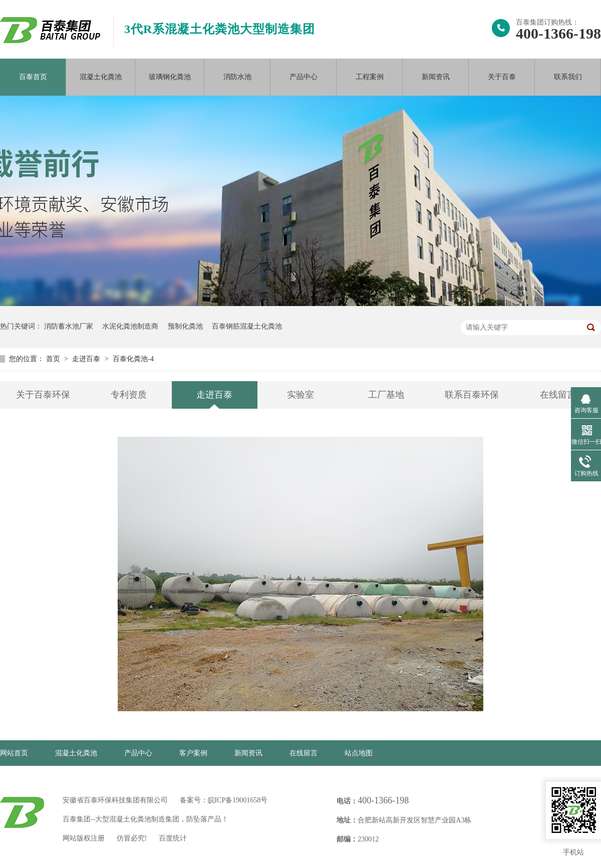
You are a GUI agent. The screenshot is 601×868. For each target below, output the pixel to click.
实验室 (300, 395)
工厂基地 (386, 395)
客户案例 (193, 753)
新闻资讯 (436, 77)
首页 (54, 359)
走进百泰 (87, 359)
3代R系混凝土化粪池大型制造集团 (220, 29)
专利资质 (129, 395)
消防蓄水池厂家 (69, 326)
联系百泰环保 (472, 395)
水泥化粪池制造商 (130, 326)
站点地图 (359, 753)
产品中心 (304, 77)
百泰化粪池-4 (133, 359)
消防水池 (237, 77)
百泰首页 (33, 77)
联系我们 (568, 77)
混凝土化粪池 (101, 77)
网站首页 (14, 753)
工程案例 (370, 77)
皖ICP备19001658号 (238, 800)
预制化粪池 (185, 326)
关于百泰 (502, 77)
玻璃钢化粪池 (170, 77)
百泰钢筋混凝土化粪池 (247, 326)
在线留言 (558, 395)
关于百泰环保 (43, 395)
